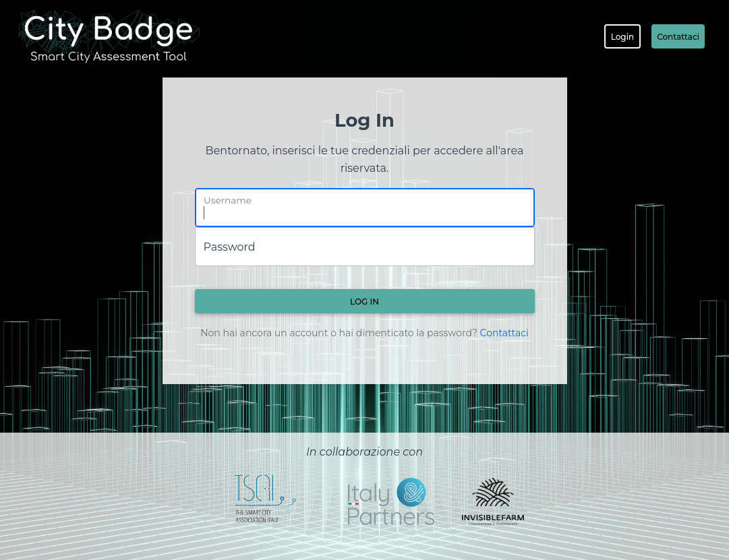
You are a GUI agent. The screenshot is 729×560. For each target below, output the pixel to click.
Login (622, 37)
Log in (364, 302)
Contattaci (678, 37)
